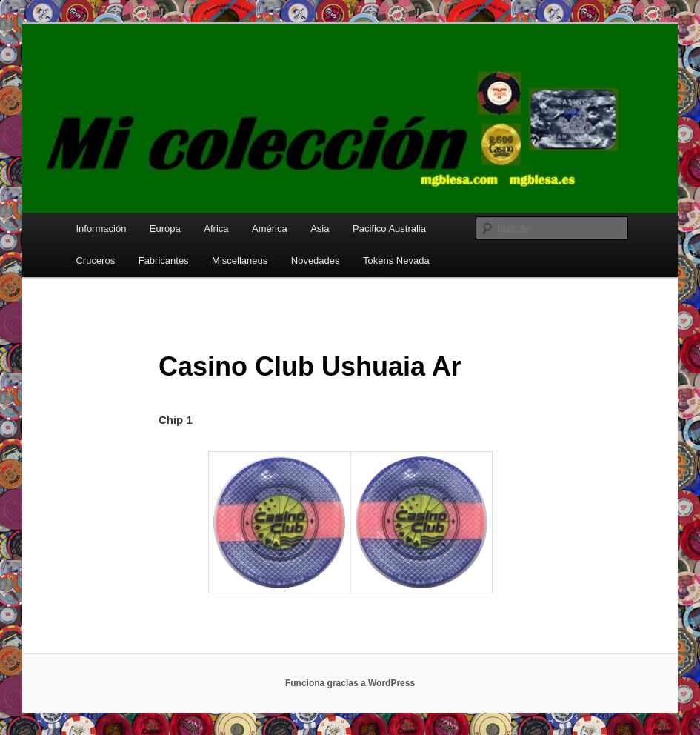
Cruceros (95, 260)
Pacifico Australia (389, 229)
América (270, 229)
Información (101, 229)
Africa (216, 229)
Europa (165, 229)
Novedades (316, 260)
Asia (320, 229)
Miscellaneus (240, 260)
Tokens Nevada (396, 260)
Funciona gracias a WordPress (350, 683)
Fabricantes (164, 260)
